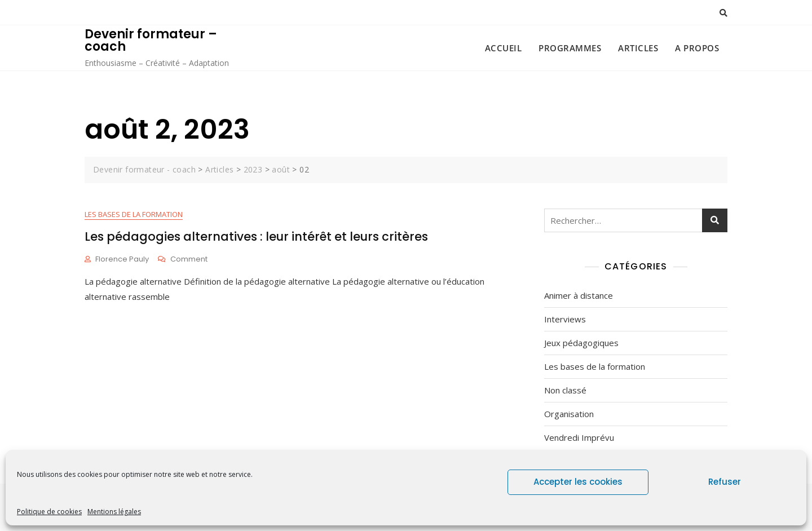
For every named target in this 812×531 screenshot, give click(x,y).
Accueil (504, 48)
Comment (189, 260)
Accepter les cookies (578, 482)
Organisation (569, 414)
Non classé (565, 390)
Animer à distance (579, 295)
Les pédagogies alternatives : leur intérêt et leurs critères (256, 236)
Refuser (725, 482)
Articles (638, 48)
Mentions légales (114, 512)
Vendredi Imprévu (579, 437)
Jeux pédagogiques (581, 343)
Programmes (570, 48)
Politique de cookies (49, 512)
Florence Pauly (122, 259)
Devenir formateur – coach (151, 40)
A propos (697, 48)
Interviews (565, 319)
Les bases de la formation (134, 214)
